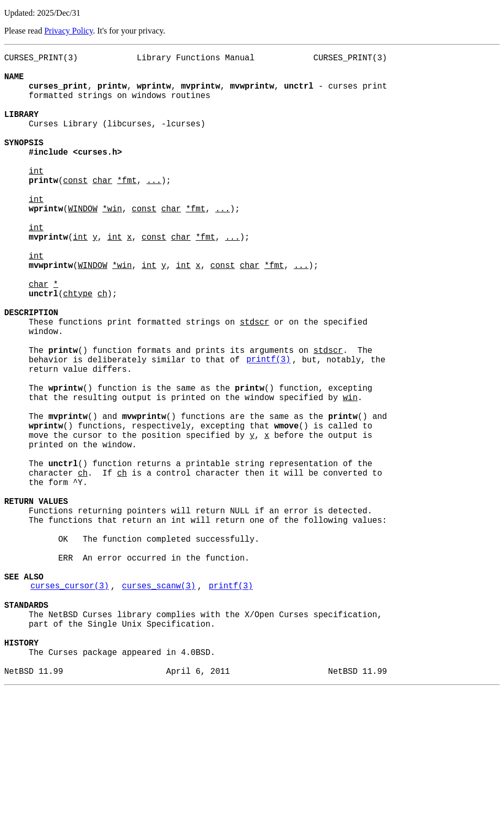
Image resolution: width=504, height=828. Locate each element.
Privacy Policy (68, 31)
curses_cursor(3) (70, 705)
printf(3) (269, 428)
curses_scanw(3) (159, 705)
